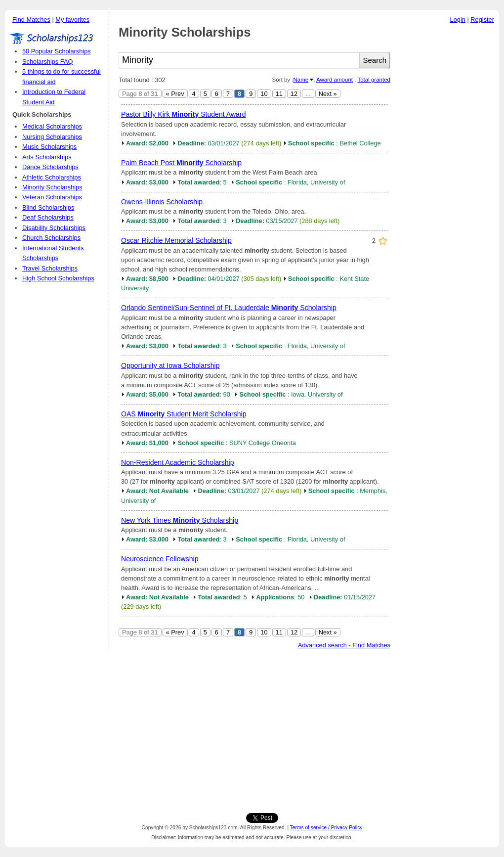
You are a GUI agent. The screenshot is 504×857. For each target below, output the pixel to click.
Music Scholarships (49, 147)
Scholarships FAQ (47, 62)
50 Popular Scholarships (57, 51)
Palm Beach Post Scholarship (181, 163)
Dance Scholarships (50, 167)
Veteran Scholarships (52, 197)
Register (482, 20)
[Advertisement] (447, 178)
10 (264, 94)
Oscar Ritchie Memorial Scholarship (176, 240)
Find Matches (31, 20)
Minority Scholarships (52, 187)
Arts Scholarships (47, 157)
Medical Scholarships (52, 126)
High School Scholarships (58, 278)
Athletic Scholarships (52, 177)
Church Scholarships (51, 238)
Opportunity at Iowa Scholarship (170, 365)
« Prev (175, 94)
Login (458, 20)
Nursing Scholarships (52, 137)
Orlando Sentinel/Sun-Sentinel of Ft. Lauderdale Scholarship (229, 308)
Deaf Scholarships (48, 217)
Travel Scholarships (50, 268)
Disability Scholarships (54, 228)
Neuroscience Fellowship (160, 559)
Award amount (335, 80)
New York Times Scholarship (180, 520)
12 (294, 94)
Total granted (374, 80)
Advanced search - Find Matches (344, 645)
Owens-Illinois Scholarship (162, 202)
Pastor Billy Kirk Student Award (183, 114)
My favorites (72, 20)
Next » (328, 94)
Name (301, 80)
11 (279, 94)
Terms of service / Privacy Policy (326, 828)
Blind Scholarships (48, 207)
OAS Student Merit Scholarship (184, 414)
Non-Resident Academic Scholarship (178, 462)
